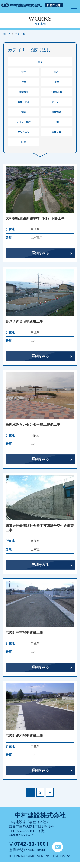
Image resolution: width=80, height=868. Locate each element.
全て (40, 62)
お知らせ (20, 34)
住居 (24, 83)
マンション (24, 137)
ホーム (7, 34)
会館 (56, 83)
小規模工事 (56, 94)
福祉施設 (56, 115)
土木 (56, 126)
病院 (24, 115)
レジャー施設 (24, 126)
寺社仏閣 (56, 137)
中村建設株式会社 (40, 821)
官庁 (24, 73)
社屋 (24, 147)
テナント (56, 105)
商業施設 (24, 94)
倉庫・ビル (24, 105)
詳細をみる (40, 259)
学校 (56, 73)
